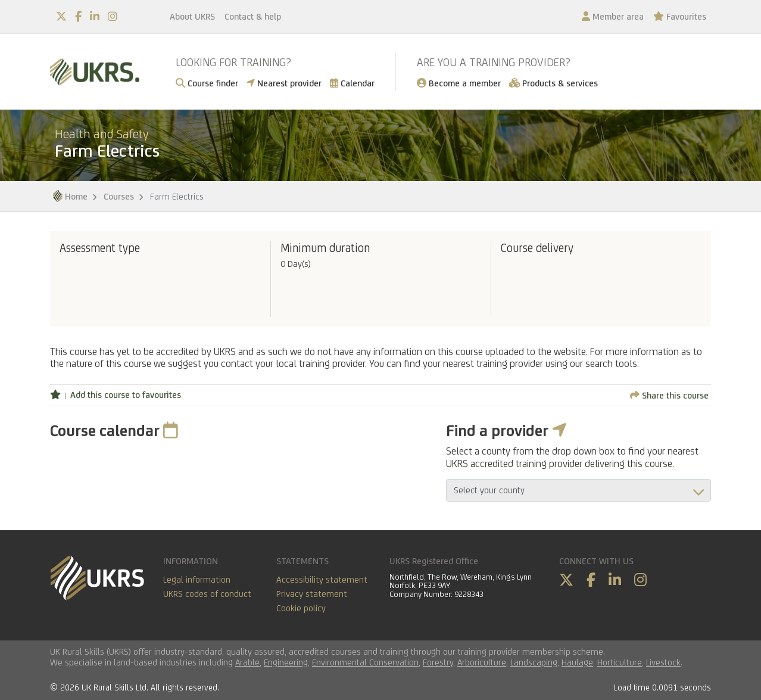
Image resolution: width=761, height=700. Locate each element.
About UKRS (192, 16)
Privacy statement (312, 594)
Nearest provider (284, 83)
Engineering (286, 662)
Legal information (197, 579)
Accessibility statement (322, 579)
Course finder (207, 83)
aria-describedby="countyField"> (578, 490)
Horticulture (620, 662)
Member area (613, 16)
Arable (247, 662)
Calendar (352, 83)
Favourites (680, 16)
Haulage (577, 662)
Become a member (459, 83)
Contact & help (253, 16)
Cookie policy (301, 608)
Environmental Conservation (365, 662)
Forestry (438, 662)
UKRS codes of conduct (207, 594)
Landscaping (534, 662)
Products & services (553, 83)
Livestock (663, 662)
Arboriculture (482, 662)
